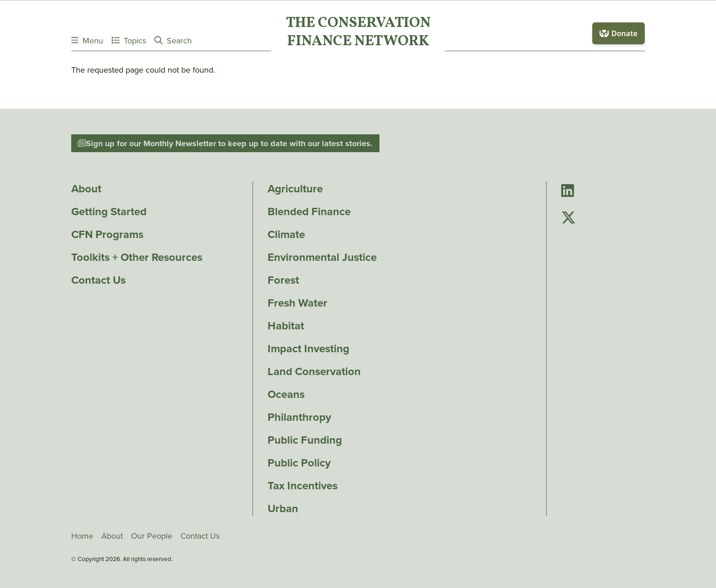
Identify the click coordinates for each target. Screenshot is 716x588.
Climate (286, 234)
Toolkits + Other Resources (137, 257)
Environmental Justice (322, 257)
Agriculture (295, 189)
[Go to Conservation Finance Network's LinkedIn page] (568, 191)
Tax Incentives (303, 486)
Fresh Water (297, 303)
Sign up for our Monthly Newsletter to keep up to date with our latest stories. (225, 143)
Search (173, 40)
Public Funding (305, 440)
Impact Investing (308, 349)
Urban (283, 509)
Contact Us (98, 280)
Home (82, 536)
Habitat (286, 326)
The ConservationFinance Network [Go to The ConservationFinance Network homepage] (358, 33)
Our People (152, 536)
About (86, 189)
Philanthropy (299, 417)
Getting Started (109, 212)
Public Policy (299, 463)
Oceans (286, 394)
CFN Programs (107, 234)
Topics (129, 40)
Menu (87, 40)
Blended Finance (309, 212)
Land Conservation (314, 371)
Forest (283, 280)
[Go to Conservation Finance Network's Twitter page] (569, 218)
